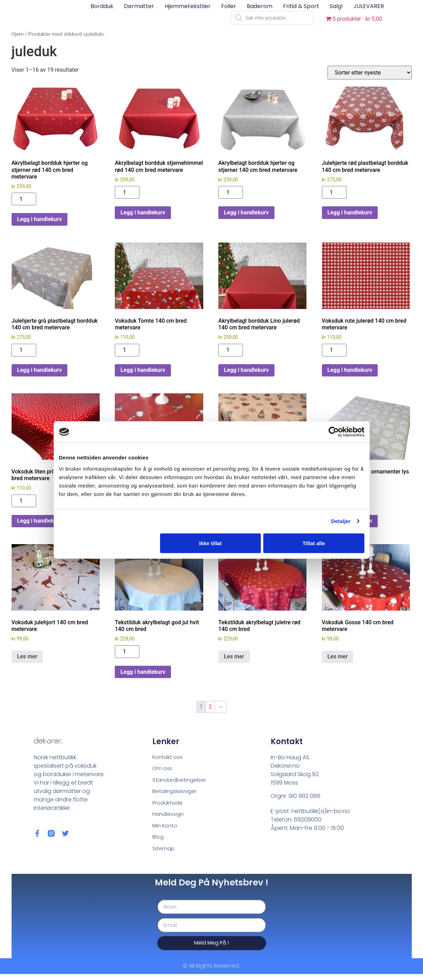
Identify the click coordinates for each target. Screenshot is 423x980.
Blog (158, 841)
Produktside (168, 805)
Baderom (260, 6)
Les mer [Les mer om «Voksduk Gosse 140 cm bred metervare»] (338, 656)
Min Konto (166, 829)
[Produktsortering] (370, 73)
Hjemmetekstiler (188, 6)
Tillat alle (314, 543)
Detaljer (341, 521)
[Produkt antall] (24, 199)
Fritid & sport (301, 6)
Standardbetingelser (181, 781)
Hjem (18, 34)
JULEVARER (369, 6)
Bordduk (102, 6)
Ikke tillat (210, 543)
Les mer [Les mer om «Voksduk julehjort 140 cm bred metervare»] (27, 656)
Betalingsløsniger (176, 793)
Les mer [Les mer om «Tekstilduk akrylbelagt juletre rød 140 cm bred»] (234, 656)
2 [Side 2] (210, 707)
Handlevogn (169, 817)
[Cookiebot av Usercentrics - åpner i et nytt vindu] (334, 432)
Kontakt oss (168, 757)
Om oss (163, 769)
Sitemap (164, 853)
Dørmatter (139, 6)
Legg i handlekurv (40, 219)
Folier (229, 6)
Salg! (336, 6)
